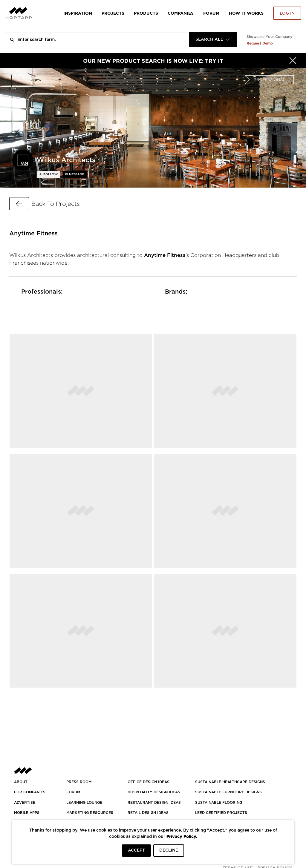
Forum (211, 13)
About (21, 782)
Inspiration (78, 13)
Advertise (25, 803)
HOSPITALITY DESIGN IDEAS (154, 792)
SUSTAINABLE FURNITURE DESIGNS (228, 792)
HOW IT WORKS (246, 13)
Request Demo (260, 43)
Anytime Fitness (165, 255)
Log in (287, 13)
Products (146, 13)
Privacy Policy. (182, 836)
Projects (113, 13)
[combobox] (213, 40)
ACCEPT (136, 850)
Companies (181, 13)
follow (50, 174)
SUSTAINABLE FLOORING (219, 803)
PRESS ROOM (79, 782)
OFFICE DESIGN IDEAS (149, 782)
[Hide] (293, 61)
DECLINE (169, 850)
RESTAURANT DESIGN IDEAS (154, 803)
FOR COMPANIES (30, 792)
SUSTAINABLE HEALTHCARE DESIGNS (230, 782)
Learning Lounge (84, 803)
